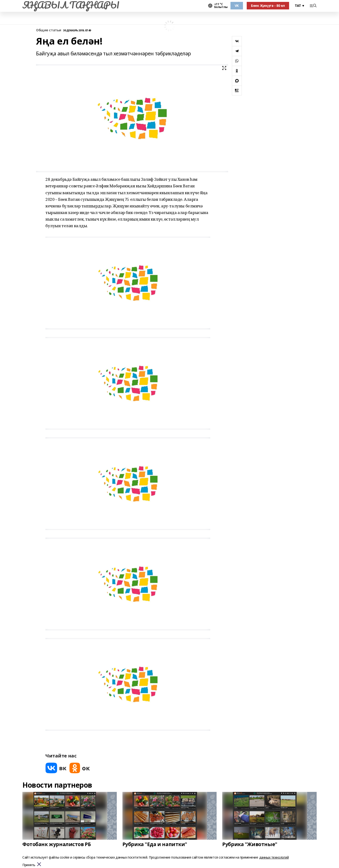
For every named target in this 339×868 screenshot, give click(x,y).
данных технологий (274, 857)
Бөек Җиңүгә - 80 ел (268, 6)
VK (237, 6)
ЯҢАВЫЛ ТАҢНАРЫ (71, 5)
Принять (29, 865)
